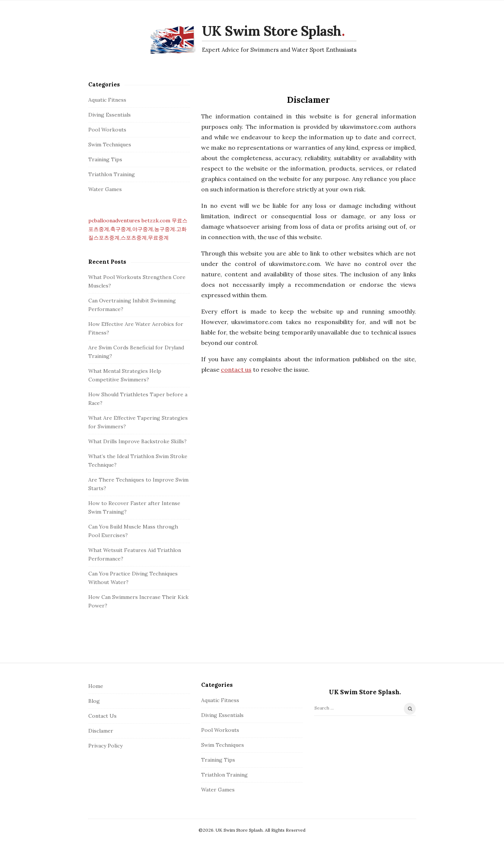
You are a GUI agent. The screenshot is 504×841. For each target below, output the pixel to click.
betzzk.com (156, 220)
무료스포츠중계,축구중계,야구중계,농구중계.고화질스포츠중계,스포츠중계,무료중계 (138, 229)
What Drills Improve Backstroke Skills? (137, 441)
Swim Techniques (110, 145)
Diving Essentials (110, 115)
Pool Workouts (107, 130)
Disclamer (101, 731)
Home (96, 686)
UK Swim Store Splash (272, 31)
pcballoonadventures (114, 220)
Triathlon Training (112, 174)
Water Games (105, 189)
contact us (236, 369)
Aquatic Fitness (107, 100)
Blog (94, 701)
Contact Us (102, 716)
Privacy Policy (105, 746)
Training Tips (105, 159)
